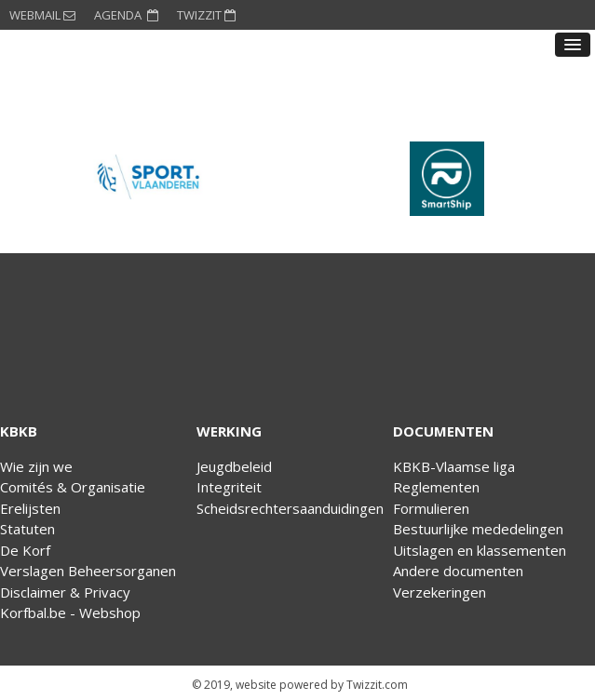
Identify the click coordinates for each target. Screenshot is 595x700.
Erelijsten (30, 508)
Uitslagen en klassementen (480, 550)
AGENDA (126, 15)
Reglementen (436, 487)
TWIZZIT (206, 15)
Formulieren (431, 508)
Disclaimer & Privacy (65, 592)
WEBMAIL (42, 15)
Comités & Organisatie (73, 487)
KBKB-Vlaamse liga (454, 466)
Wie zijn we (36, 466)
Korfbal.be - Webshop (70, 612)
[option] (149, 179)
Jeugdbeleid (234, 466)
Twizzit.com (377, 685)
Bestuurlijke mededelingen (478, 529)
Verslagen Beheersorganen (88, 571)
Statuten (27, 529)
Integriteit (229, 487)
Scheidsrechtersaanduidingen (290, 508)
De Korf (25, 550)
